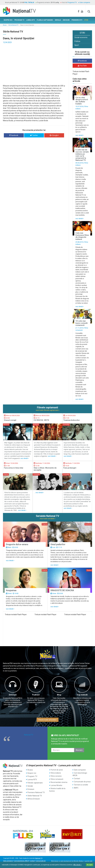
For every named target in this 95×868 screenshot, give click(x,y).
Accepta (90, 865)
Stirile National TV (13, 25)
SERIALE (58, 20)
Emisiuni (13, 695)
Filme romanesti (57, 779)
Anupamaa (11, 590)
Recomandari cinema (59, 782)
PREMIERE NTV (77, 20)
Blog (59, 695)
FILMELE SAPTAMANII (45, 20)
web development (66, 861)
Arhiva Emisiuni (33, 798)
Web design (55, 861)
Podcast (36, 695)
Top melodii (82, 695)
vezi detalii (80, 135)
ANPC (76, 788)
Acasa (5, 25)
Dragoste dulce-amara (17, 544)
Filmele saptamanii (35, 782)
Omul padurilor (58, 544)
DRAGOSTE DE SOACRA (62, 590)
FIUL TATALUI (29, 2)
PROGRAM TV (19, 20)
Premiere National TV (36, 792)
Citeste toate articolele (48, 720)
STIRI (86, 20)
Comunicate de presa (82, 782)
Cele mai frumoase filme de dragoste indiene (82, 236)
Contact (77, 779)
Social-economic (81, 37)
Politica (77, 41)
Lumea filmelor (56, 785)
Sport (77, 45)
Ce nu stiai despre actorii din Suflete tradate (82, 101)
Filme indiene (56, 773)
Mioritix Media (78, 861)
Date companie (85, 2)
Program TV (32, 776)
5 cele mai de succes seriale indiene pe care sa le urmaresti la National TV (82, 155)
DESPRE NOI (8, 20)
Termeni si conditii (81, 785)
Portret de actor (57, 770)
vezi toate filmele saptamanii (48, 410)
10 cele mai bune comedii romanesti (82, 323)
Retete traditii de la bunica (57, 790)
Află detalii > (77, 865)
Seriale (30, 785)
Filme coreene (56, 776)
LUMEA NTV (31, 20)
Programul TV (72, 2)
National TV (29, 735)
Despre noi (32, 773)
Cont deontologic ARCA (80, 774)
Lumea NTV (32, 779)
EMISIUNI (66, 20)
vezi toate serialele (48, 519)
